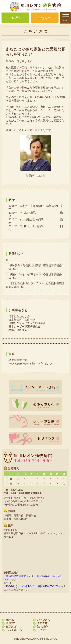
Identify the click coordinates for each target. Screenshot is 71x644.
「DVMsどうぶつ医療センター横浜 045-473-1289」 (32, 586)
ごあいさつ (44, 620)
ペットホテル (14, 630)
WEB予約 (15, 18)
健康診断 (11, 627)
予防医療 (42, 623)
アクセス (45, 18)
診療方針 (11, 623)
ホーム (10, 620)
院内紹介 (42, 627)
